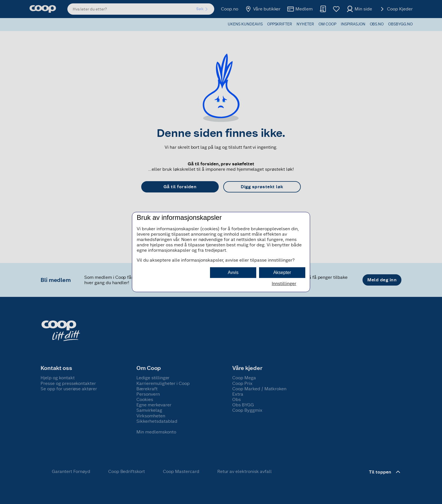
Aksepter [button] (282, 272)
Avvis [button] (233, 272)
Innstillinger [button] (284, 283)
